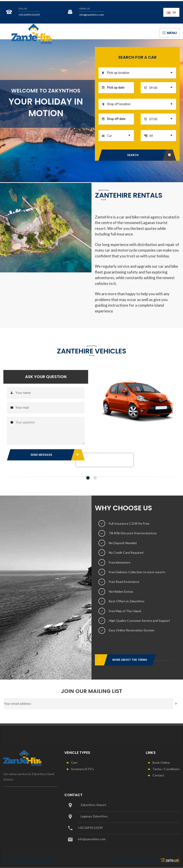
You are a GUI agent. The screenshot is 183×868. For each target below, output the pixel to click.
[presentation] (105, 466)
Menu (170, 33)
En (171, 12)
